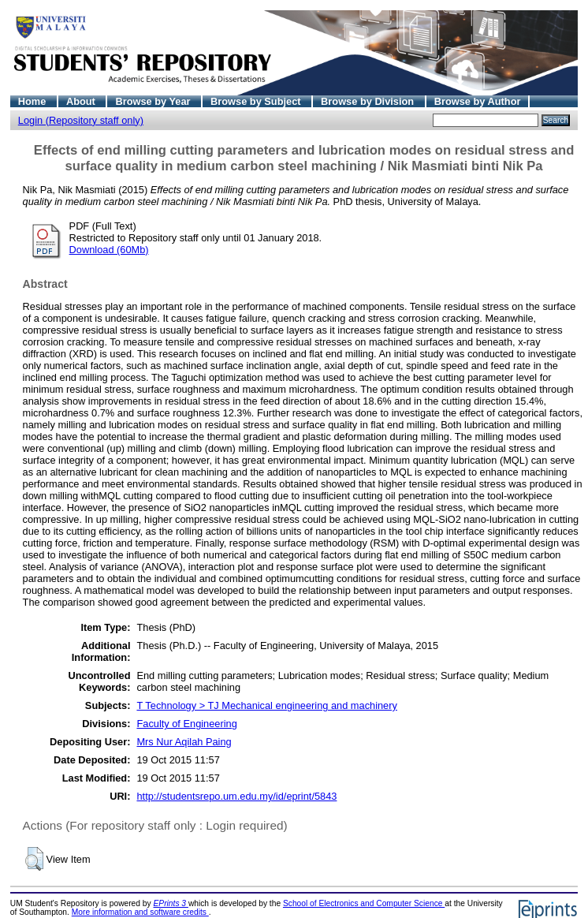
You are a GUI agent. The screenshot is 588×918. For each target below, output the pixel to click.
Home (33, 101)
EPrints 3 (171, 903)
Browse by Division (369, 101)
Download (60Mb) (109, 250)
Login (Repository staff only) (81, 120)
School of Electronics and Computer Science (364, 903)
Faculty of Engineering (186, 724)
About (82, 101)
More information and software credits (140, 912)
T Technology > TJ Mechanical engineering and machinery (266, 705)
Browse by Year (154, 101)
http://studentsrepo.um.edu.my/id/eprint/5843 (236, 796)
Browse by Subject (257, 101)
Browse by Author (478, 101)
